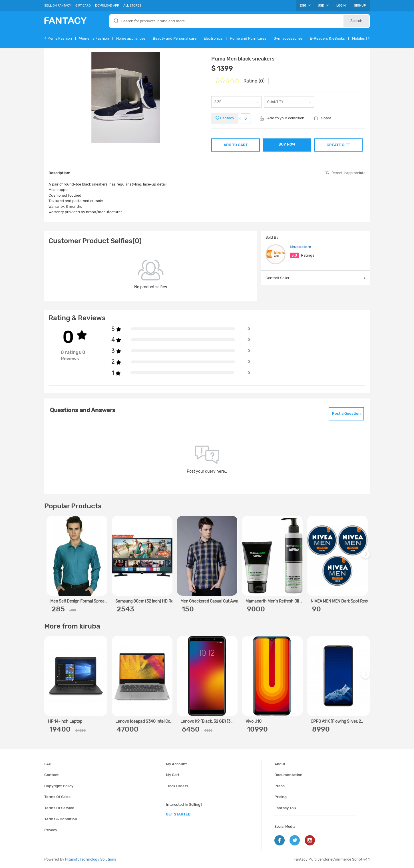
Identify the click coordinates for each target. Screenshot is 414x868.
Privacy (51, 830)
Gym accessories (288, 38)
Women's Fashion (94, 38)
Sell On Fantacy (58, 6)
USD (323, 5)
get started (178, 814)
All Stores (132, 6)
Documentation (288, 775)
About (280, 764)
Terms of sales (57, 797)
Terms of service (59, 808)
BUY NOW (287, 144)
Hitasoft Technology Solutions (91, 859)
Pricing (281, 797)
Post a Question (346, 413)
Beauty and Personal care (175, 38)
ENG (305, 5)
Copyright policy (59, 786)
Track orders (177, 786)
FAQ (48, 764)
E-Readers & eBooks (327, 38)
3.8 (294, 255)
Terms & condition (61, 819)
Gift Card (83, 6)
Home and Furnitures (248, 38)
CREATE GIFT (338, 145)
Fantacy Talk (285, 808)
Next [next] (366, 557)
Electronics (213, 38)
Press (280, 786)
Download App (107, 6)
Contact (52, 775)
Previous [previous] (49, 557)
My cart (173, 775)
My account (176, 764)
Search (356, 21)
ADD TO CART (236, 145)
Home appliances (131, 38)
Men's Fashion (60, 38)
